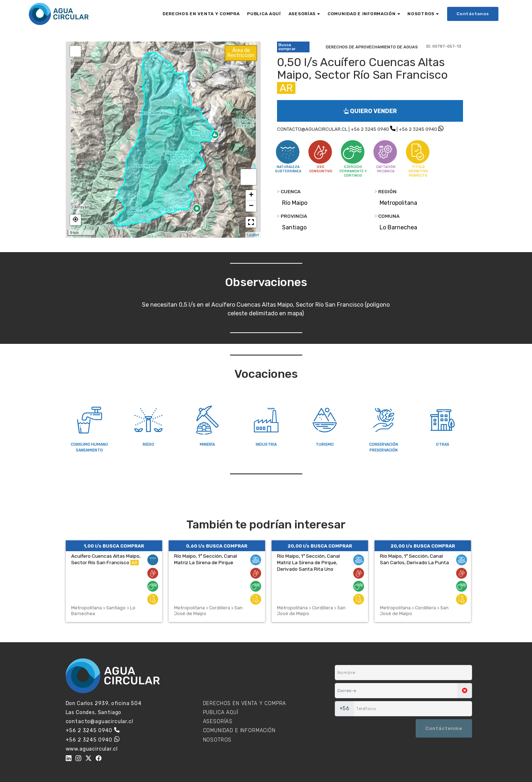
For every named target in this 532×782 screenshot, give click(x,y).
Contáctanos (473, 14)
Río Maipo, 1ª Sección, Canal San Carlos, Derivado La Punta (414, 559)
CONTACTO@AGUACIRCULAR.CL (312, 129)
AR (286, 88)
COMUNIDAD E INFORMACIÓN (362, 14)
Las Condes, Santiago (94, 712)
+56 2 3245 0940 (370, 129)
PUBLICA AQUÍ (264, 14)
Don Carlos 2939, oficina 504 (104, 703)
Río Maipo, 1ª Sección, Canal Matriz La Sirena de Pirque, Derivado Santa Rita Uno (308, 562)
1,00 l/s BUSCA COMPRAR (114, 546)
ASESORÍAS (302, 14)
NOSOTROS (421, 14)
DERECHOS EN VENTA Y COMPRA (201, 14)
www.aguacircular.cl (92, 749)
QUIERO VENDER (370, 111)
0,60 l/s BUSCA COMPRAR (217, 546)
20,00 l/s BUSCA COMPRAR (320, 546)
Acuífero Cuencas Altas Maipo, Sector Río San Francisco (106, 559)
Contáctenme (444, 728)
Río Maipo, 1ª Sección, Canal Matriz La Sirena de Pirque (206, 559)
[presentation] (370, 728)
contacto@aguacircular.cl (100, 721)
